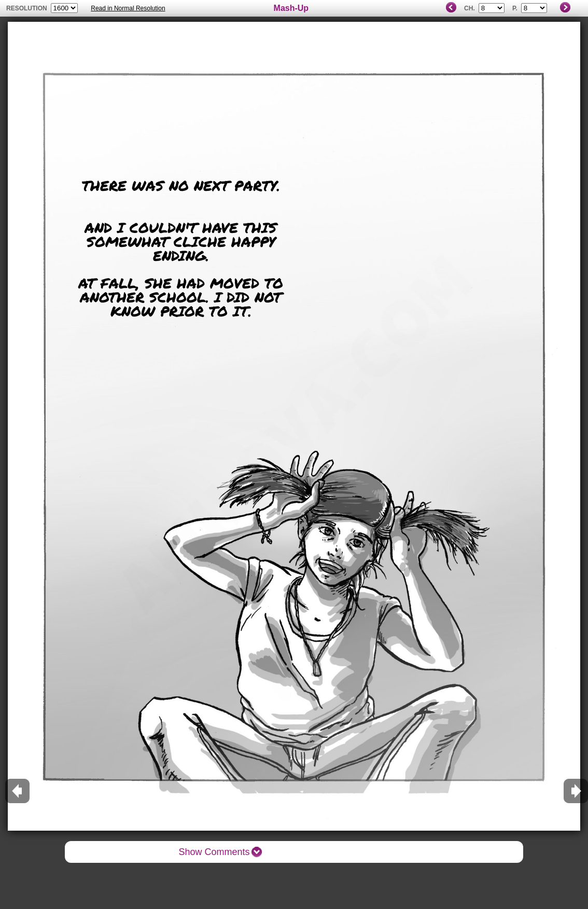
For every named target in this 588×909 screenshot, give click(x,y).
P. (515, 8)
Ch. (470, 8)
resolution (27, 8)
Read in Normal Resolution (128, 8)
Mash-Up (291, 8)
